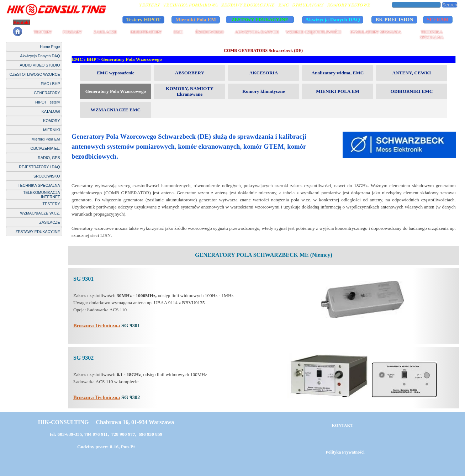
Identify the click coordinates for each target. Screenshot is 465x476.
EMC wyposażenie (116, 73)
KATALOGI (51, 111)
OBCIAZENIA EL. (45, 148)
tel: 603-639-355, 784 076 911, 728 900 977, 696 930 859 (106, 434)
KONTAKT (342, 425)
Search (450, 5)
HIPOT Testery (47, 102)
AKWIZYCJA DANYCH (257, 32)
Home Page (50, 47)
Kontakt (22, 22)
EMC (178, 32)
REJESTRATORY (146, 32)
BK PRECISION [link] (394, 20)
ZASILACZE (105, 32)
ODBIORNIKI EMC (412, 91)
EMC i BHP (51, 84)
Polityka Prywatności (58, 22)
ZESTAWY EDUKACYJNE (38, 232)
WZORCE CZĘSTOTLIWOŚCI (313, 32)
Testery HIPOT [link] (144, 20)
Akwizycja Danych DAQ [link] (333, 20)
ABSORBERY (190, 73)
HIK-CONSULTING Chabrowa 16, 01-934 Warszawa (106, 422)
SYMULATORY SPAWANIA (376, 32)
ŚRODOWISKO (210, 32)
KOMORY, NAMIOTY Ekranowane (190, 91)
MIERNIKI (51, 130)
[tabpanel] (264, 185)
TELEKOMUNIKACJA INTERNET (42, 195)
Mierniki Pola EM (46, 139)
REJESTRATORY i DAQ (39, 167)
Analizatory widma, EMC (338, 73)
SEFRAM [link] (438, 20)
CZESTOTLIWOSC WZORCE (35, 74)
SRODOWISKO (47, 176)
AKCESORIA (264, 73)
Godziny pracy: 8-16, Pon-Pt (106, 447)
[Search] (416, 5)
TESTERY (43, 32)
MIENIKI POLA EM (337, 91)
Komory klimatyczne (264, 91)
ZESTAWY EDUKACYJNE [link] (260, 19)
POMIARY (72, 32)
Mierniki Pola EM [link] (196, 20)
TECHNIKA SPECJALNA (432, 35)
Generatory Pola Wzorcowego (131, 59)
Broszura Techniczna (97, 326)
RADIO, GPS (49, 158)
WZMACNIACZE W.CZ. (40, 213)
